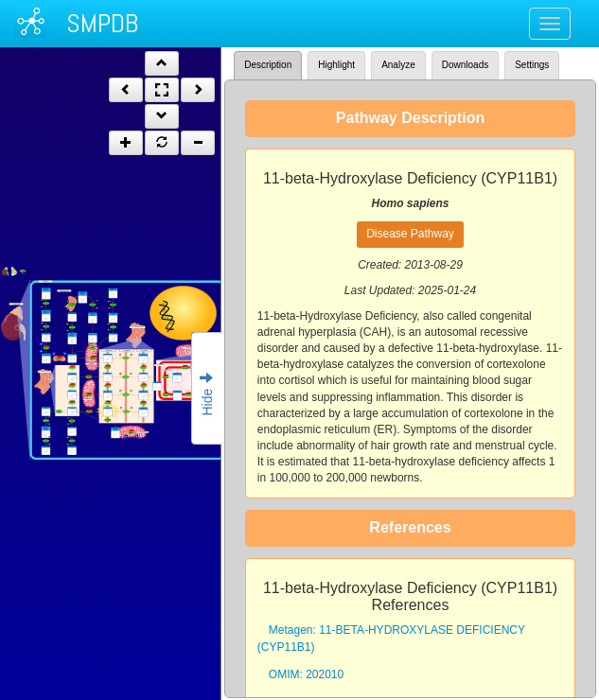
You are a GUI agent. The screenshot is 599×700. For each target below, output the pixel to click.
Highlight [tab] (336, 65)
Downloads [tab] (465, 65)
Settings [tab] (532, 65)
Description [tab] (268, 65)
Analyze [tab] (398, 65)
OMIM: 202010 (306, 674)
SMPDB (102, 23)
